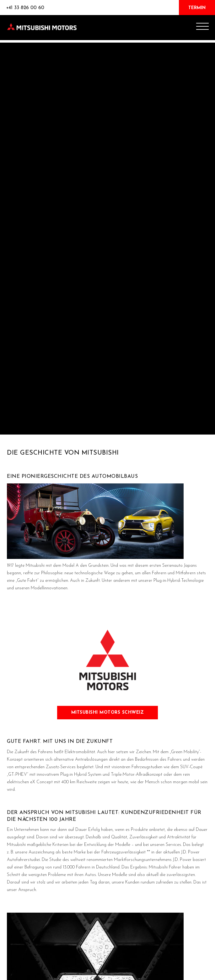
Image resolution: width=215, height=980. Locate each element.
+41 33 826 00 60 (25, 8)
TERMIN (197, 8)
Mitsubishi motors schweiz (108, 713)
